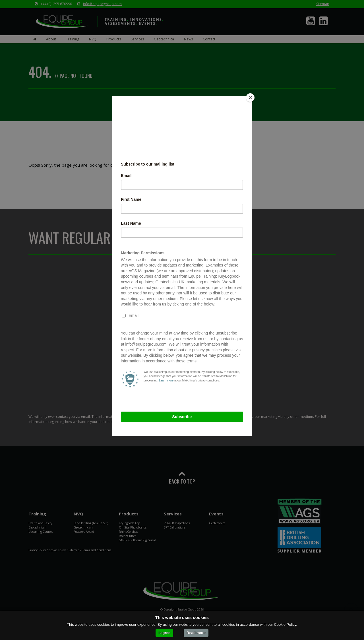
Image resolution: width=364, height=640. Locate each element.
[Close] (250, 98)
